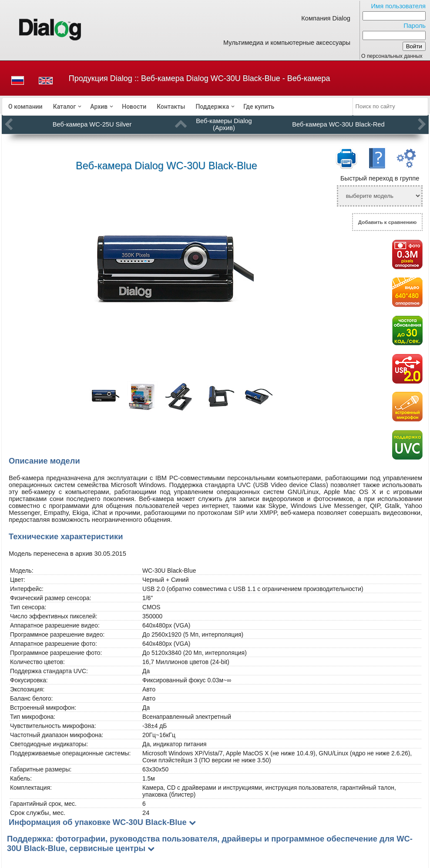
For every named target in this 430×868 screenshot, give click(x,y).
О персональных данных (392, 56)
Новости (134, 107)
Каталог (65, 107)
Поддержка (212, 107)
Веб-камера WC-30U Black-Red (338, 124)
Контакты (171, 107)
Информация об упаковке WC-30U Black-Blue (98, 822)
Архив (99, 107)
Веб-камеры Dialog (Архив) (224, 124)
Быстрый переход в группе (380, 178)
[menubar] (178, 107)
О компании (25, 107)
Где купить (259, 107)
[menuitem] (25, 107)
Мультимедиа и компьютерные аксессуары (287, 43)
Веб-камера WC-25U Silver (92, 124)
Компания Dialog (326, 18)
